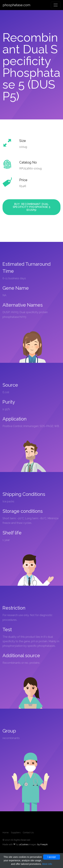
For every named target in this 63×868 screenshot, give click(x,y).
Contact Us (28, 833)
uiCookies (24, 844)
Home (6, 833)
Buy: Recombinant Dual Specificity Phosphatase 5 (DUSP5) (32, 207)
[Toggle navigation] (56, 5)
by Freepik (43, 844)
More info (47, 864)
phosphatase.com (16, 5)
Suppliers (16, 833)
